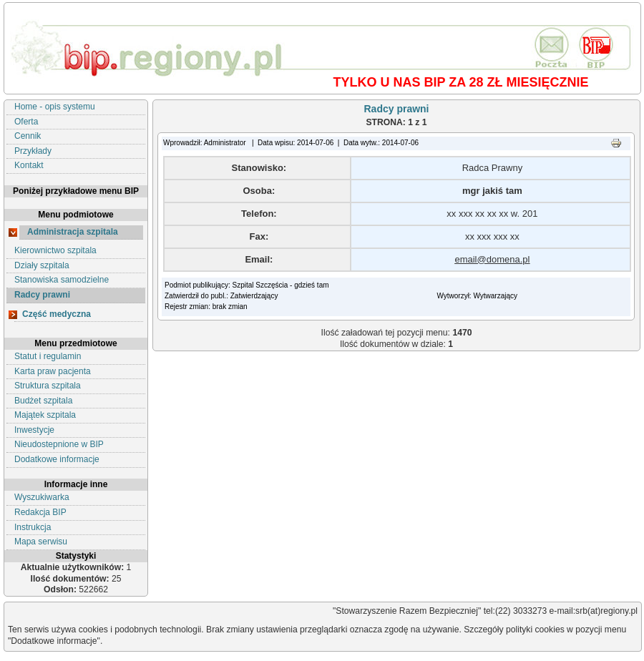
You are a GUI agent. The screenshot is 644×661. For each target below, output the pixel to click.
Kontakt (29, 165)
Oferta (26, 122)
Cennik (28, 136)
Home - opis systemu (55, 107)
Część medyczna (57, 314)
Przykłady (33, 151)
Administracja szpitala (73, 232)
